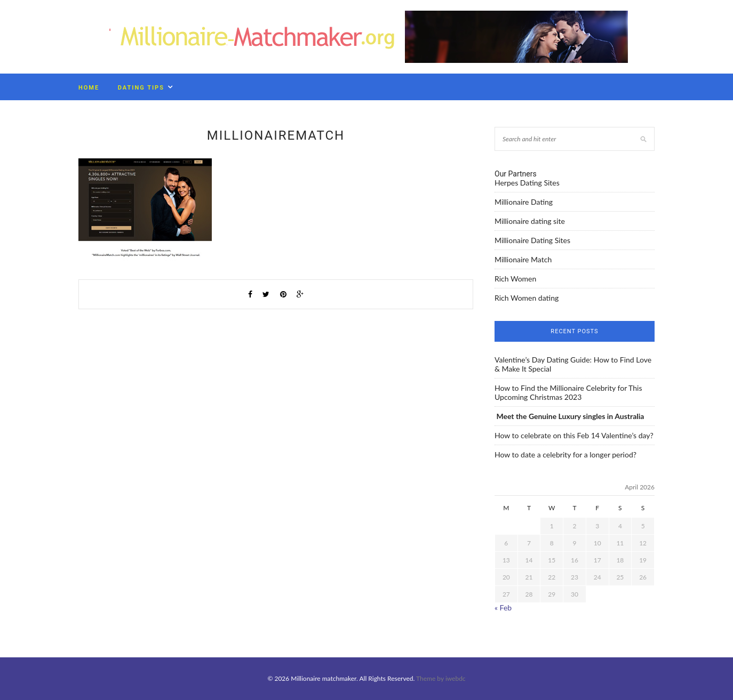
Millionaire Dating (524, 202)
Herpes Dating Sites (527, 183)
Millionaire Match (523, 259)
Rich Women (515, 279)
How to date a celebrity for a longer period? (565, 454)
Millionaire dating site (530, 221)
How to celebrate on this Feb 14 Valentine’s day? (574, 435)
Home (89, 88)
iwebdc (456, 678)
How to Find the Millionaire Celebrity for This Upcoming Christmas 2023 (568, 392)
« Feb (503, 608)
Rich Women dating (527, 298)
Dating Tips (141, 88)
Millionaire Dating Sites (532, 240)
